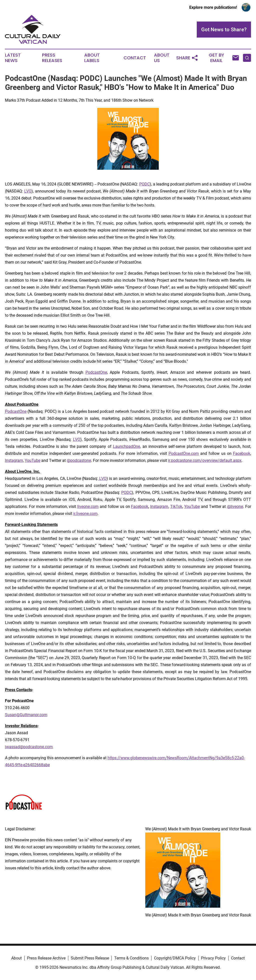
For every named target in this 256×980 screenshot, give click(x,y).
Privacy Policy (213, 958)
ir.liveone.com (85, 514)
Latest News (13, 58)
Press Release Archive (46, 958)
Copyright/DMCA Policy (175, 958)
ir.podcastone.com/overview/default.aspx (205, 460)
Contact (135, 58)
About (16, 958)
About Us (162, 58)
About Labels (92, 58)
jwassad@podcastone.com (29, 747)
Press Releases (52, 58)
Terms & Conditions (131, 958)
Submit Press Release (90, 958)
